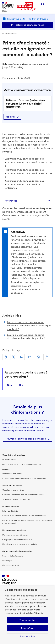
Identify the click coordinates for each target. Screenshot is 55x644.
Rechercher (43, 4)
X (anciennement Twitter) (13, 357)
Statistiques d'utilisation (12, 474)
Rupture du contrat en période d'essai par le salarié (24, 516)
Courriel (30, 357)
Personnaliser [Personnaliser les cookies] (28, 636)
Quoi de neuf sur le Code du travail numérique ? (22, 464)
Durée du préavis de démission (15, 535)
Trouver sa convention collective (16, 499)
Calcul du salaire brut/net (13, 490)
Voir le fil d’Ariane (10, 34)
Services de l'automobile (13, 556)
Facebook (5, 357)
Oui (21, 385)
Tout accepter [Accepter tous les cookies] (27, 620)
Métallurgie (7, 561)
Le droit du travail (10, 460)
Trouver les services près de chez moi (26, 439)
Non (9, 385)
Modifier (11, 117)
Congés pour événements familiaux (17, 540)
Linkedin (22, 357)
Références (11, 201)
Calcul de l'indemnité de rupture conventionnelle (23, 495)
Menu (51, 4)
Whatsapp (38, 357)
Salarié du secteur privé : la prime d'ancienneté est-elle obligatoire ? (26, 337)
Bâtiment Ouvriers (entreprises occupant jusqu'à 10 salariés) (26, 215)
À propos (6, 469)
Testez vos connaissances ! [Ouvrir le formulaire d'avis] (29, 25)
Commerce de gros (10, 565)
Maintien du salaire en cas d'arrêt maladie (20, 544)
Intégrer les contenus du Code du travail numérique (24, 478)
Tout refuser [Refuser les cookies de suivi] (27, 628)
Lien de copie (46, 357)
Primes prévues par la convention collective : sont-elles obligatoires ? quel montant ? (29, 325)
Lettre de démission (11, 511)
